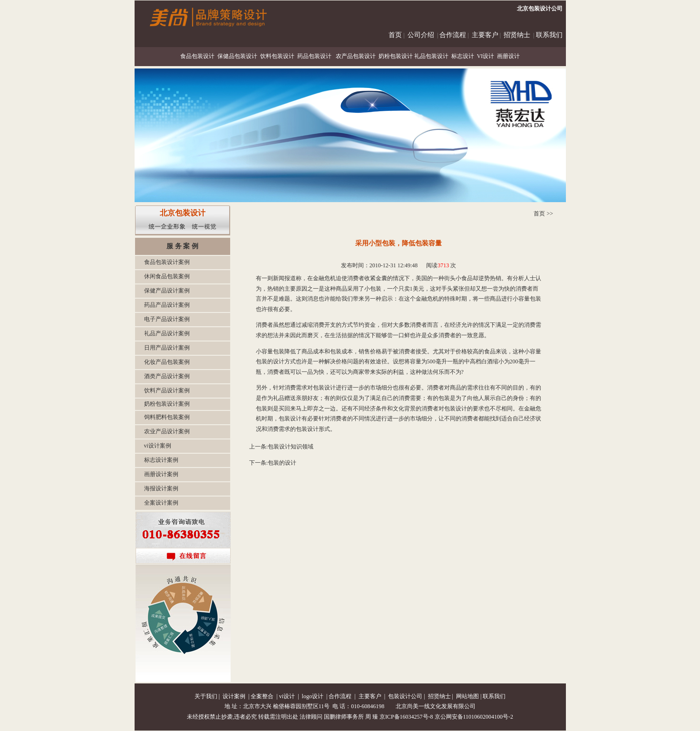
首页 (395, 35)
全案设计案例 (161, 503)
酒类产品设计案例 (167, 376)
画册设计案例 (161, 474)
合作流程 (453, 35)
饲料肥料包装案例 (167, 417)
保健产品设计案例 (167, 291)
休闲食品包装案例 (167, 276)
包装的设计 (282, 463)
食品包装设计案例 (167, 262)
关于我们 (206, 696)
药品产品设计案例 (167, 305)
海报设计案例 (161, 488)
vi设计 (287, 696)
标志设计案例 (161, 460)
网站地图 (467, 696)
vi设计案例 (158, 446)
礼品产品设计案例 (167, 333)
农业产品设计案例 (167, 431)
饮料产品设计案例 (167, 390)
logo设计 (313, 696)
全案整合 (262, 696)
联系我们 (549, 35)
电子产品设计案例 (167, 319)
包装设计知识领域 (291, 447)
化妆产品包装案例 (167, 362)
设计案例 (234, 696)
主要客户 (485, 35)
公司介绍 (421, 35)
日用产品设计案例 (167, 348)
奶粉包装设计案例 (167, 404)
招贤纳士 (517, 35)
